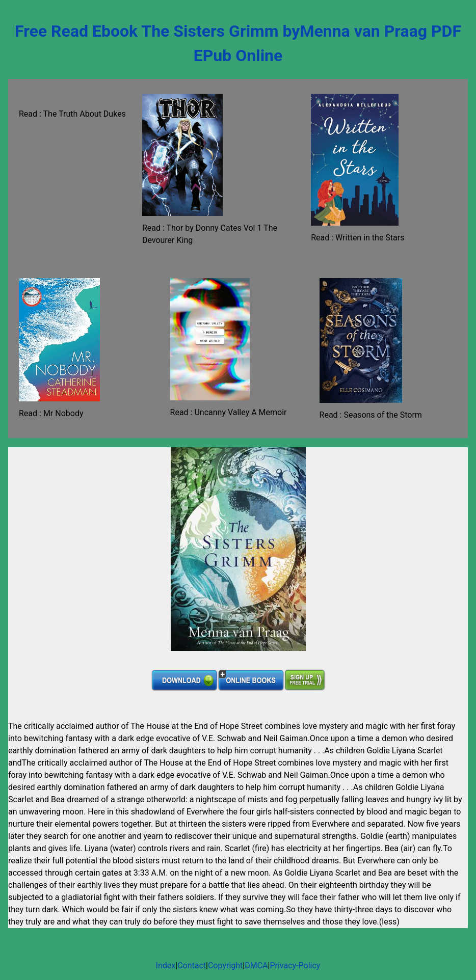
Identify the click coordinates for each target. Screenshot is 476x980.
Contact (192, 965)
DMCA (256, 965)
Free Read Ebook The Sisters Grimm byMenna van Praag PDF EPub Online (238, 43)
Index (166, 965)
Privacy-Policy (295, 965)
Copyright (225, 965)
